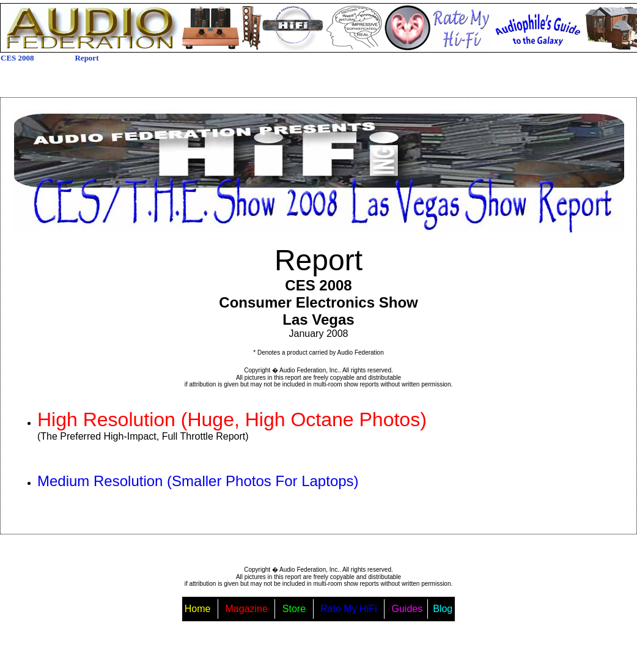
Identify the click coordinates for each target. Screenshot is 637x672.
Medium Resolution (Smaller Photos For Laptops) (198, 481)
